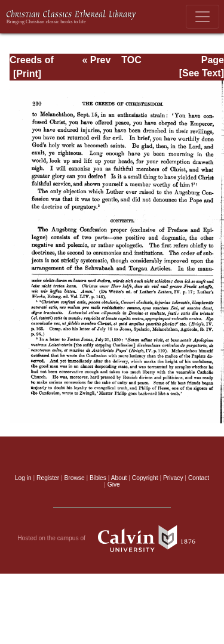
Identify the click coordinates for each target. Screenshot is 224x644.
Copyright (145, 478)
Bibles (98, 478)
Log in (23, 478)
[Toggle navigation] (202, 17)
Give (114, 484)
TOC (131, 60)
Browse (75, 478)
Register (48, 478)
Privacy (173, 478)
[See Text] (202, 73)
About (119, 478)
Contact (199, 478)
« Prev (96, 60)
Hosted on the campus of (112, 538)
